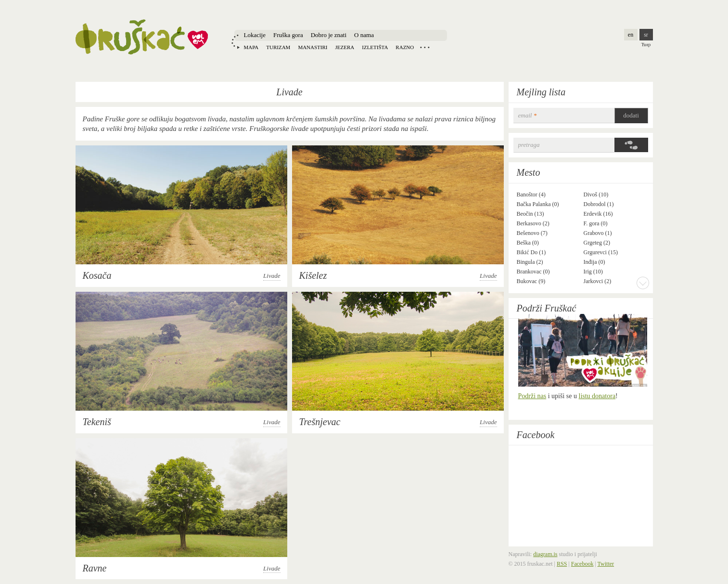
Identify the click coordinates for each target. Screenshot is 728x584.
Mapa (251, 47)
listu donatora (597, 396)
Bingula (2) (530, 262)
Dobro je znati (329, 35)
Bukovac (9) (531, 281)
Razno (405, 47)
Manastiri (313, 47)
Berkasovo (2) (533, 223)
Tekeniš (97, 422)
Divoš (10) (596, 195)
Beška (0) (528, 243)
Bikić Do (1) (531, 252)
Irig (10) (593, 272)
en (631, 35)
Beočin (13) (530, 214)
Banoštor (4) (531, 195)
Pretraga (529, 145)
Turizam (278, 47)
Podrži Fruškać (547, 308)
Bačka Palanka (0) (538, 204)
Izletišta (375, 47)
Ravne (95, 568)
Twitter (606, 564)
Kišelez (313, 275)
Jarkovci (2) (598, 281)
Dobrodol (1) (599, 204)
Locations (425, 47)
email (528, 115)
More (643, 283)
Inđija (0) (594, 262)
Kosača (97, 275)
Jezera (345, 47)
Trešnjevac (320, 422)
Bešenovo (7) (532, 233)
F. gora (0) (596, 223)
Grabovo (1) (598, 233)
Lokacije (255, 35)
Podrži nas (532, 396)
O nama (364, 35)
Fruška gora (288, 35)
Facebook (536, 435)
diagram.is (545, 554)
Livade (272, 276)
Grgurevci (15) (601, 252)
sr (646, 35)
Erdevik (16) (598, 214)
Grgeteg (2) (597, 243)
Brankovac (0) (533, 272)
